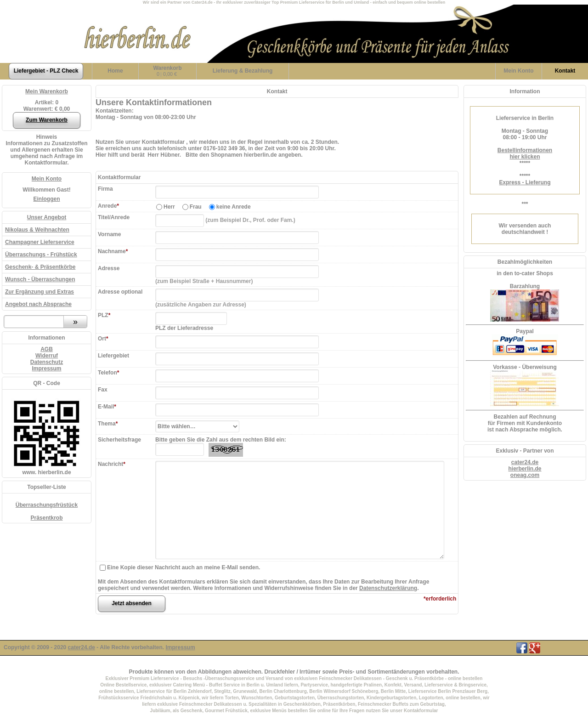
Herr (169, 207)
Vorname (109, 234)
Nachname (113, 251)
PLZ (104, 315)
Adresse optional (120, 292)
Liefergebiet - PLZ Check (46, 71)
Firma (105, 189)
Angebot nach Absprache (38, 304)
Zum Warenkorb (47, 120)
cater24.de (525, 462)
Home (115, 71)
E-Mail (107, 407)
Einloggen (47, 199)
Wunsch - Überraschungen (40, 279)
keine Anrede (234, 207)
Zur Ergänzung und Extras (40, 292)
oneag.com (525, 475)
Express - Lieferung (525, 182)
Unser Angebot (47, 217)
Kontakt (565, 71)
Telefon (108, 373)
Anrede (108, 206)
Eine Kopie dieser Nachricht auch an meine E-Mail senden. (184, 567)
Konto (518, 71)
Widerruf (47, 356)
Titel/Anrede (114, 217)
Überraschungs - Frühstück (41, 255)
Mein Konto (47, 179)
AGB (47, 349)
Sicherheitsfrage (119, 440)
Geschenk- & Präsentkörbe (40, 267)
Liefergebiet (113, 356)
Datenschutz (47, 362)
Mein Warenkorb (47, 91)
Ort (103, 339)
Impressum (46, 369)
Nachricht (112, 464)
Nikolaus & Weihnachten (37, 230)
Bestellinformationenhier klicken (525, 153)
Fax (103, 390)
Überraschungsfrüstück (47, 505)
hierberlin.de (525, 469)
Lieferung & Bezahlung (243, 71)
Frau (196, 207)
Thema (108, 424)
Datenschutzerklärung (388, 588)
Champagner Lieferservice (40, 242)
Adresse (109, 268)
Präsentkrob (46, 518)
